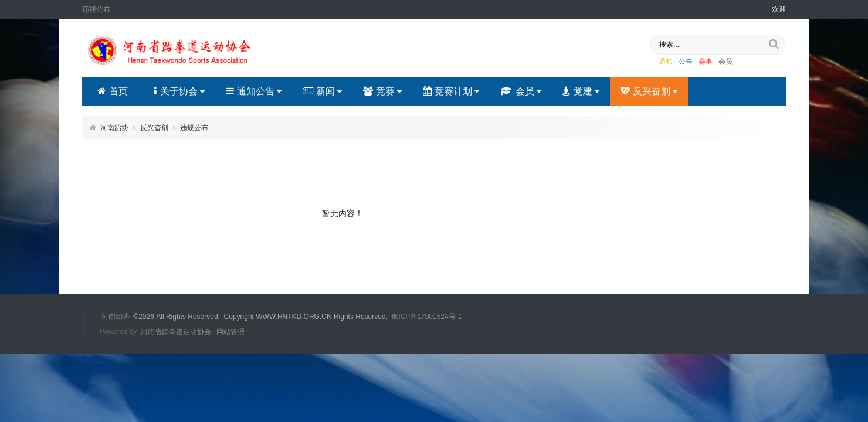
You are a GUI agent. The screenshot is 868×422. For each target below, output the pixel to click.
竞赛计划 (451, 91)
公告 (686, 62)
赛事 (706, 62)
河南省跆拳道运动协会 (176, 332)
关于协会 (179, 91)
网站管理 (230, 332)
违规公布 (194, 128)
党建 (581, 91)
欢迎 (779, 9)
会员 (725, 62)
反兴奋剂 (649, 91)
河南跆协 (114, 128)
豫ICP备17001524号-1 (426, 316)
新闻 (322, 91)
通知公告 (254, 91)
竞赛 (382, 91)
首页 (113, 91)
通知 (666, 62)
